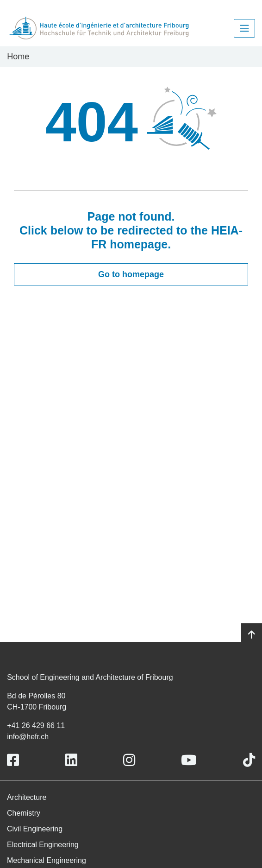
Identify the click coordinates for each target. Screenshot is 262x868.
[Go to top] (252, 635)
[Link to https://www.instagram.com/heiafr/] (129, 760)
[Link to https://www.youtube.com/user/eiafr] (189, 760)
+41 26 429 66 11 (36, 725)
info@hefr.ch (28, 737)
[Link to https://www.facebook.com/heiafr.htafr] (13, 760)
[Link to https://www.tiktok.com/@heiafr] (249, 760)
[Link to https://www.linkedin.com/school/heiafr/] (71, 760)
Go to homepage (131, 274)
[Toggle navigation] (244, 28)
